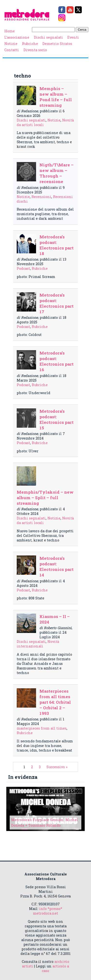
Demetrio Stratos (57, 44)
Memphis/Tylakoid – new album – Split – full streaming (45, 498)
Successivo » (57, 767)
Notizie (11, 44)
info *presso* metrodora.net (48, 911)
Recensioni (41, 197)
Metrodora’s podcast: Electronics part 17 (57, 303)
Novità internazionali (38, 644)
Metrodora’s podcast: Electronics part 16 (57, 361)
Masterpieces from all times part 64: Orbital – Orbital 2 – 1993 (55, 702)
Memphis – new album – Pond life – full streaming (56, 97)
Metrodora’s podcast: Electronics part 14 (57, 567)
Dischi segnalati (48, 37)
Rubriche (30, 44)
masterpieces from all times (42, 728)
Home (10, 31)
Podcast (23, 268)
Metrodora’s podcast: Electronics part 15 (57, 419)
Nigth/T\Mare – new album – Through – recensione (57, 173)
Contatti (12, 50)
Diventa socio (35, 50)
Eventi (73, 37)
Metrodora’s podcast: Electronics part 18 (57, 245)
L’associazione (17, 37)
